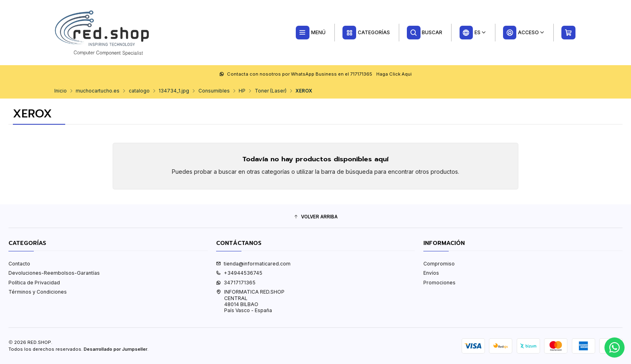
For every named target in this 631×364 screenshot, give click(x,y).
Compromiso (439, 264)
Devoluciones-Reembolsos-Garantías (54, 273)
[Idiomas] (473, 33)
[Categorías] (366, 33)
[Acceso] (524, 33)
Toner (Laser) (271, 91)
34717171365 (236, 283)
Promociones (439, 283)
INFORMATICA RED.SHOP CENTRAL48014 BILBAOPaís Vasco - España (250, 301)
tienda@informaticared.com (253, 264)
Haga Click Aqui (394, 74)
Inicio (61, 91)
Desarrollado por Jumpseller (115, 349)
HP (242, 91)
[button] (315, 217)
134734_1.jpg (174, 91)
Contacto (19, 264)
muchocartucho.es (98, 91)
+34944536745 (239, 273)
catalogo (139, 91)
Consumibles (214, 91)
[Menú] (310, 33)
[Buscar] (425, 33)
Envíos (431, 273)
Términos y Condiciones (38, 292)
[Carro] (569, 33)
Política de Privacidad (34, 283)
